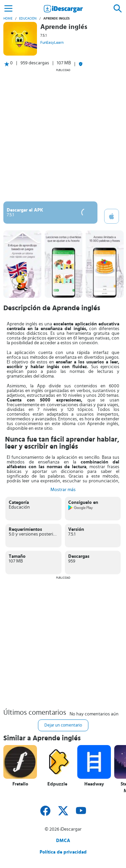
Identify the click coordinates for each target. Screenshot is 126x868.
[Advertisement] (63, 135)
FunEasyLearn (52, 42)
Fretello (20, 784)
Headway (94, 784)
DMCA (63, 841)
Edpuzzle (57, 784)
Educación (28, 19)
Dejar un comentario (63, 725)
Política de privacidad (63, 852)
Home (8, 19)
